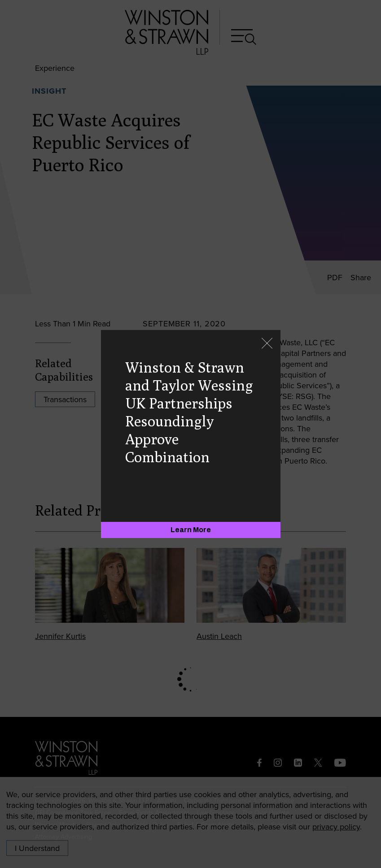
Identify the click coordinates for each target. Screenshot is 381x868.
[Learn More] (191, 530)
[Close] (267, 344)
